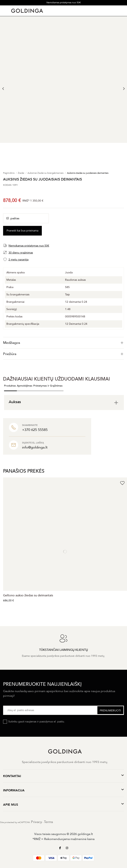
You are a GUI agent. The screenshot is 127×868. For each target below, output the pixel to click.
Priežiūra (63, 354)
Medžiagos (63, 343)
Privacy (36, 822)
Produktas (10, 386)
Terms (48, 822)
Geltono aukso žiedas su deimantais (28, 595)
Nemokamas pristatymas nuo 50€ (64, 3)
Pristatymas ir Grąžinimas (48, 386)
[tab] (63, 343)
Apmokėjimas (25, 386)
